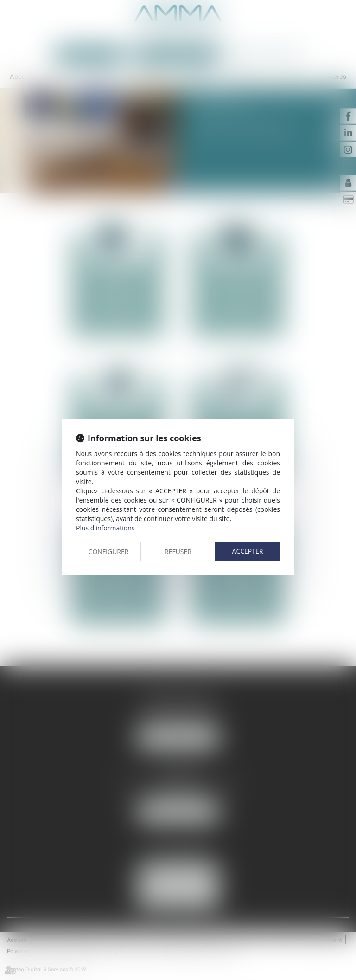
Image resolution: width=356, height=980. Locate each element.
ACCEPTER (248, 551)
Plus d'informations (105, 528)
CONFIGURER (109, 551)
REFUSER (178, 551)
